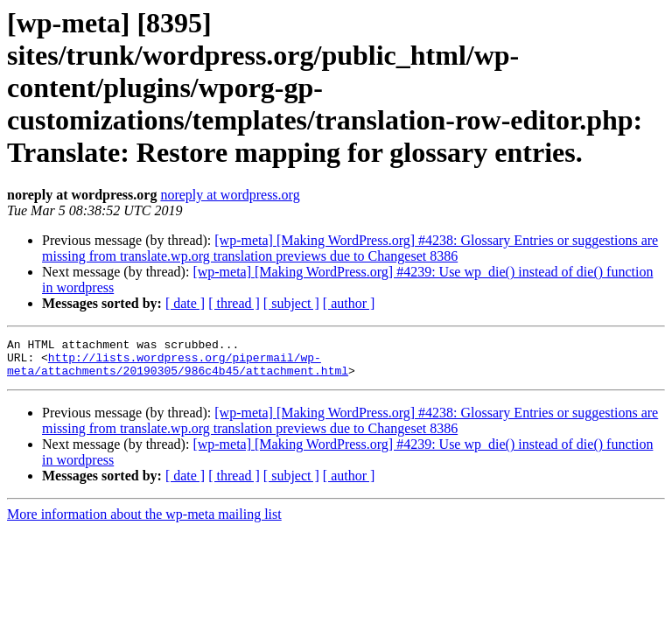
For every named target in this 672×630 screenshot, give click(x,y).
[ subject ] (291, 303)
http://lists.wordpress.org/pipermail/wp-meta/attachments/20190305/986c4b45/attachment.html (178, 370)
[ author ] (349, 303)
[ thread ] (234, 303)
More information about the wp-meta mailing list (144, 522)
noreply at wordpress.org (230, 195)
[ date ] (185, 303)
